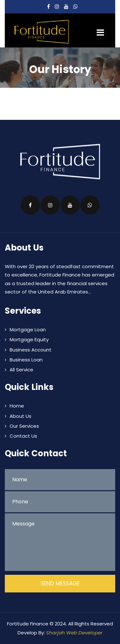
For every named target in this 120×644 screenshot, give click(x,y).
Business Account (31, 350)
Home (17, 406)
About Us (20, 416)
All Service (21, 370)
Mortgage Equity (29, 339)
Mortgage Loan (28, 330)
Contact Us (23, 436)
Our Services (24, 426)
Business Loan (26, 360)
